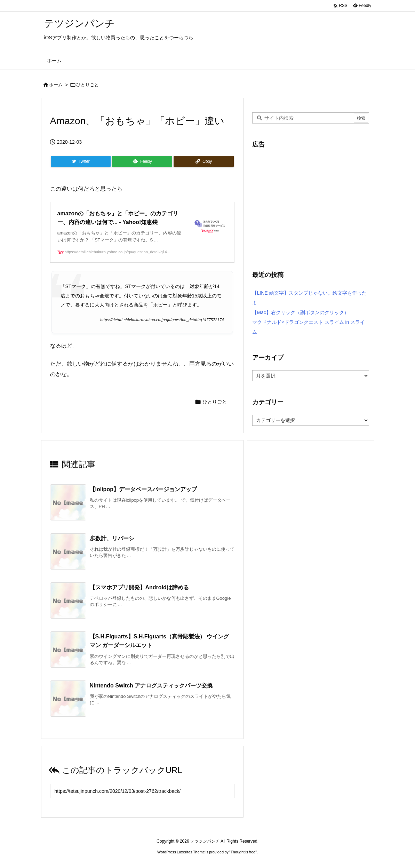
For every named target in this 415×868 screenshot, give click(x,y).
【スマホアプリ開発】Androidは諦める (139, 587)
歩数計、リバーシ (112, 538)
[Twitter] (81, 161)
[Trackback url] (142, 791)
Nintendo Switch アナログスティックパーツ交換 (151, 686)
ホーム (56, 85)
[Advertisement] (311, 205)
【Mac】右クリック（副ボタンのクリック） (301, 312)
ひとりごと (87, 85)
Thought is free (243, 852)
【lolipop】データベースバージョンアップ (143, 489)
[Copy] (203, 161)
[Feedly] (142, 161)
